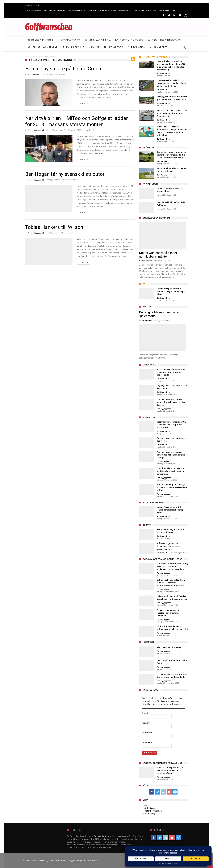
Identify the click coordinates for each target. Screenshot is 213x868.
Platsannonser (34, 10)
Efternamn (147, 733)
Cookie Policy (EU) (168, 10)
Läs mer (84, 103)
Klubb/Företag (149, 742)
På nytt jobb (65, 74)
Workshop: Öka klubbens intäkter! (116, 10)
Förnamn (146, 723)
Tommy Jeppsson (34, 130)
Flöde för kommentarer (152, 810)
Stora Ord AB (100, 836)
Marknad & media (88, 130)
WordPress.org (149, 813)
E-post (146, 713)
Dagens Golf (127, 836)
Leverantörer (73, 180)
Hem (27, 56)
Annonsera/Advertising (55, 10)
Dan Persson (162, 161)
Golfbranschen (33, 74)
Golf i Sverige (76, 10)
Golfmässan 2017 (74, 130)
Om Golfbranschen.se (146, 10)
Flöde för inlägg (149, 808)
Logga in (146, 805)
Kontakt (92, 10)
